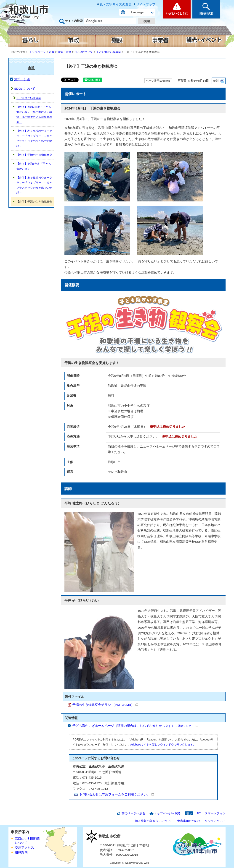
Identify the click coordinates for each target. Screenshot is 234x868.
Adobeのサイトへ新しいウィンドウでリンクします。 (163, 745)
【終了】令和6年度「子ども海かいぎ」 (34, 166)
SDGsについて (84, 52)
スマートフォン (215, 813)
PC (199, 813)
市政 (52, 52)
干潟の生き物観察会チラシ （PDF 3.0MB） (105, 705)
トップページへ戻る (167, 813)
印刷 (216, 81)
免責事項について (189, 821)
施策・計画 (64, 52)
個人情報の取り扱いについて (154, 821)
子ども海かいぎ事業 (109, 52)
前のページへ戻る (133, 813)
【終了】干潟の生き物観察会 (34, 155)
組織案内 (21, 852)
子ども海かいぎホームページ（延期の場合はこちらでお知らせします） (135, 726)
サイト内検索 (74, 21)
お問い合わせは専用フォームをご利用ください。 (117, 794)
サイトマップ (146, 4)
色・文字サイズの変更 (116, 4)
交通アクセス (24, 848)
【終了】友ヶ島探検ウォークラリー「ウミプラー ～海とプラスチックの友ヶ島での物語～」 (34, 138)
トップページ (37, 52)
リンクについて (215, 821)
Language (137, 12)
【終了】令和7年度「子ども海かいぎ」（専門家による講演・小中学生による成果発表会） (34, 115)
